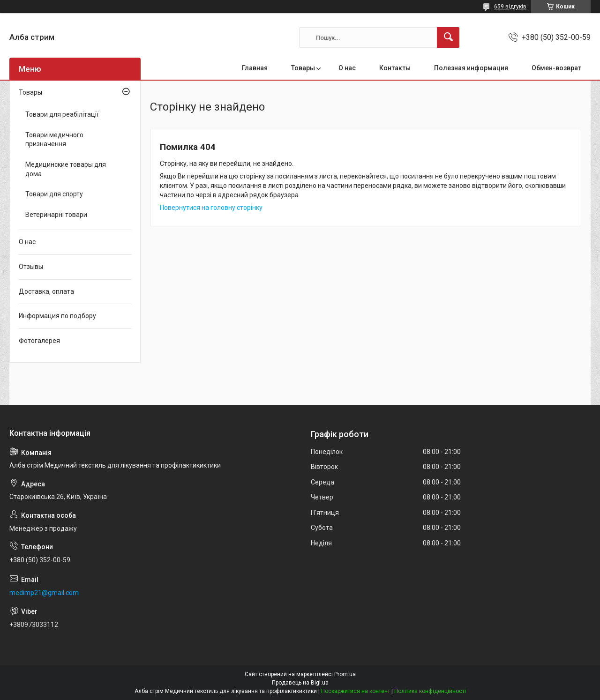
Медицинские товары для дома (66, 169)
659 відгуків (510, 7)
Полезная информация (471, 68)
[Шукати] (448, 37)
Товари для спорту (54, 194)
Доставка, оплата (46, 291)
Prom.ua (345, 674)
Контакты (395, 68)
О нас (347, 68)
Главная (255, 68)
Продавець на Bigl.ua (300, 683)
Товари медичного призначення (54, 140)
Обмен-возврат (556, 68)
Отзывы (31, 267)
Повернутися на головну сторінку (211, 208)
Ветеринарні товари (56, 215)
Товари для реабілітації (62, 114)
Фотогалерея (39, 341)
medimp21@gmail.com (44, 593)
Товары (303, 68)
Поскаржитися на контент (356, 691)
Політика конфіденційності (430, 691)
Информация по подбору (57, 316)
